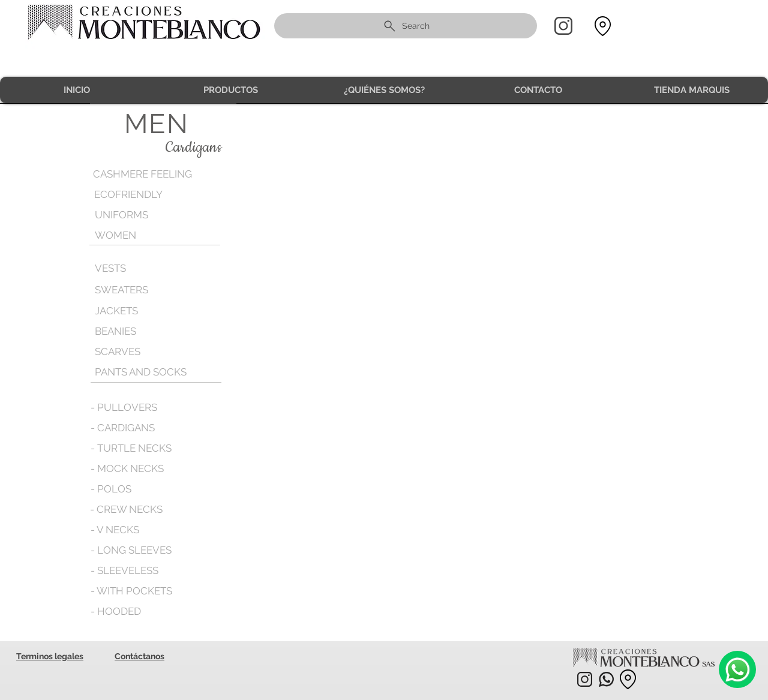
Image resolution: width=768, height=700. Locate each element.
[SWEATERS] (147, 290)
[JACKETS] (147, 311)
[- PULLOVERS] (124, 407)
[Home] (563, 26)
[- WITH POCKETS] (132, 591)
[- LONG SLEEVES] (131, 550)
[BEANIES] (147, 331)
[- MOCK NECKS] (127, 468)
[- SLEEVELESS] (125, 570)
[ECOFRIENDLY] (146, 195)
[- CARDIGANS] (123, 428)
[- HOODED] (116, 611)
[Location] (602, 26)
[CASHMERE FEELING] (145, 174)
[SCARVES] (147, 351)
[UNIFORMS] (147, 215)
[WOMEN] (147, 235)
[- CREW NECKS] (127, 509)
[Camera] (737, 669)
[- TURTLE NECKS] (132, 448)
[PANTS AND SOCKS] (142, 372)
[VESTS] (147, 268)
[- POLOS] (111, 489)
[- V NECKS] (115, 530)
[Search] (406, 26)
